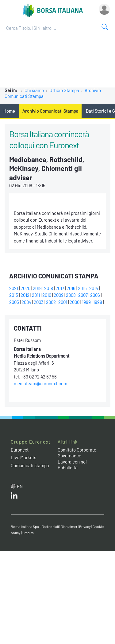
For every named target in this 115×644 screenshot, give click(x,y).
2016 (71, 288)
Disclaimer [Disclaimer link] (69, 526)
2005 (14, 302)
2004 (26, 302)
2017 (60, 288)
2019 (37, 288)
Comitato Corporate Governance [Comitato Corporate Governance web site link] (77, 453)
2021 (14, 288)
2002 (51, 302)
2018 (49, 288)
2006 (95, 295)
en (20, 486)
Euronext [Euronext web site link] (20, 450)
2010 (47, 295)
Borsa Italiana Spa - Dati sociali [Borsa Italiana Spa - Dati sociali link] (35, 526)
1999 (86, 302)
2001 (63, 302)
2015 (82, 288)
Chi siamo (34, 90)
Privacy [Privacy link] (85, 526)
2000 (75, 302)
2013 (14, 295)
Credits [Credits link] (28, 533)
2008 (71, 295)
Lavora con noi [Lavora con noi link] (72, 462)
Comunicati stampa (30, 465)
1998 (98, 302)
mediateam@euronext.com (40, 383)
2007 (83, 295)
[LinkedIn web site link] (14, 497)
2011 (36, 295)
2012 (25, 295)
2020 (25, 288)
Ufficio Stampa (64, 90)
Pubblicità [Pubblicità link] (68, 467)
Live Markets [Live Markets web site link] (23, 457)
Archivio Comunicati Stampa (50, 111)
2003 (39, 302)
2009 (59, 295)
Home (9, 111)
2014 (94, 288)
